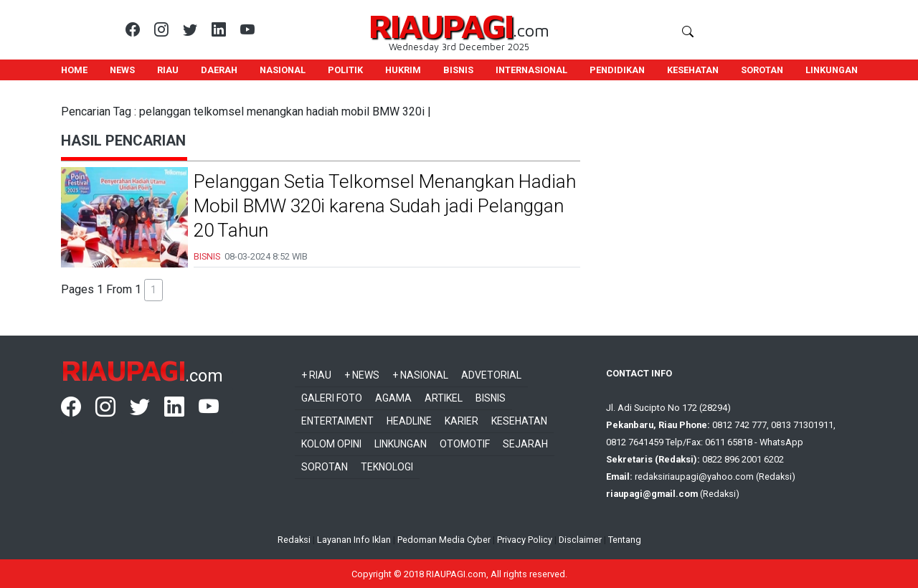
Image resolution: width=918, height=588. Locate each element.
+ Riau (316, 375)
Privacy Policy (525, 540)
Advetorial (491, 375)
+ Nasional (420, 375)
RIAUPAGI (441, 25)
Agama (393, 398)
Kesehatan (519, 421)
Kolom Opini (331, 444)
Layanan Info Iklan (354, 540)
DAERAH (219, 70)
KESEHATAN (693, 70)
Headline (409, 421)
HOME (74, 70)
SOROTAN (762, 70)
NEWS (122, 70)
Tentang (625, 540)
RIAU (168, 70)
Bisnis (491, 398)
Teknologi (387, 467)
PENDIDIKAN (617, 70)
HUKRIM (403, 70)
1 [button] (153, 290)
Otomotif (465, 444)
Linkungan (401, 444)
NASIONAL (283, 70)
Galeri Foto (332, 398)
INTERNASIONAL (531, 70)
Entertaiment (337, 421)
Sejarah (525, 444)
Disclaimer (580, 540)
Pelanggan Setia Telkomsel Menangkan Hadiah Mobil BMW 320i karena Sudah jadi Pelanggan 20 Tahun (385, 206)
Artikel (444, 398)
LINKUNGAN (832, 70)
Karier (462, 421)
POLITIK (345, 70)
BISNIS (458, 70)
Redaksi (294, 540)
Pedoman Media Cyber (444, 540)
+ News (362, 375)
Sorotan (325, 467)
